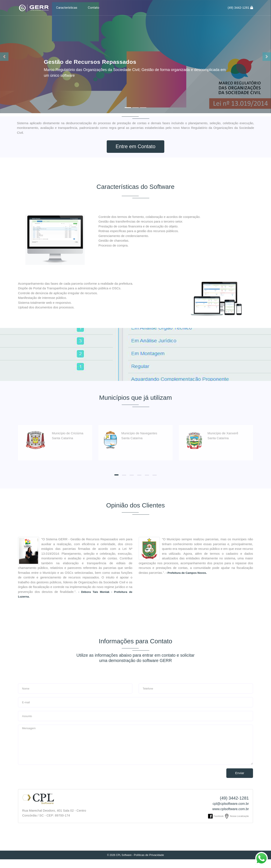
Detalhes (59, 87)
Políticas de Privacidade (149, 864)
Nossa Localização (236, 825)
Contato (94, 8)
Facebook (216, 825)
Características (67, 8)
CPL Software (124, 864)
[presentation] (44, 784)
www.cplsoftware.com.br (231, 818)
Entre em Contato (135, 147)
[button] (4, 57)
